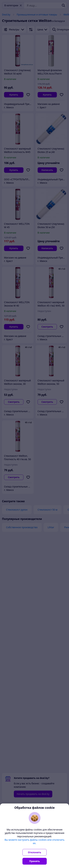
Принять (35, 861)
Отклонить (35, 852)
